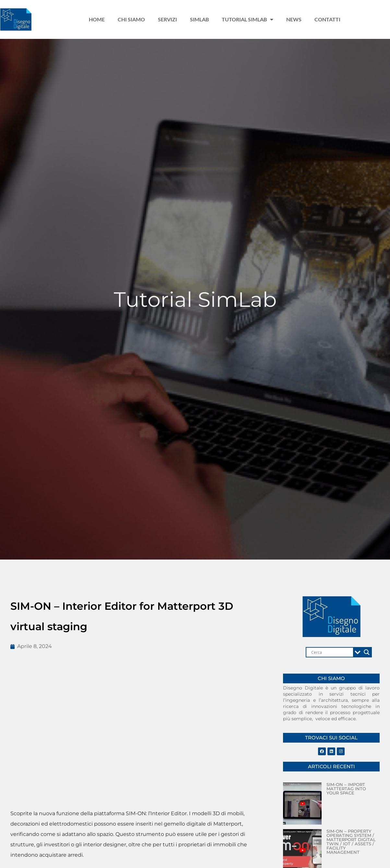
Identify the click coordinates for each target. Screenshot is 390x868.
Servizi (167, 19)
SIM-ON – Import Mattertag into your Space (346, 789)
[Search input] (331, 652)
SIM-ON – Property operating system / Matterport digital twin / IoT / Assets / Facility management (351, 842)
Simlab (199, 19)
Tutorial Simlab (248, 19)
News (294, 19)
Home (97, 19)
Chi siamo (131, 19)
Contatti (327, 19)
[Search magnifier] (367, 652)
